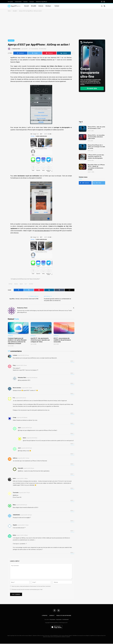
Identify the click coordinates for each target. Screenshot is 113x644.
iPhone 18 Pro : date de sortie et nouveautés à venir (96, 128)
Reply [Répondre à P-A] (72, 414)
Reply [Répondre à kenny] (72, 553)
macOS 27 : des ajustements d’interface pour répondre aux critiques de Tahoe (40, 340)
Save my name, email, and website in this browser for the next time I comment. (31, 587)
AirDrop (11, 284)
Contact (57, 6)
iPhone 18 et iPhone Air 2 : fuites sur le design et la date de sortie (96, 147)
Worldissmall (65, 620)
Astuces (41, 6)
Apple (21, 284)
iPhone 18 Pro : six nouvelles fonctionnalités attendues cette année (96, 137)
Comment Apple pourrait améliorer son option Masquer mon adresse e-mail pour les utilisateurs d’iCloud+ (17, 341)
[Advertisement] (56, 25)
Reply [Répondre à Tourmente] (72, 501)
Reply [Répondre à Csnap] (72, 424)
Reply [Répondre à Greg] (72, 374)
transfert (31, 284)
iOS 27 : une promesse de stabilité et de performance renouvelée (62, 340)
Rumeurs (26, 2)
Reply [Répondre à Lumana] (72, 361)
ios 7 (26, 284)
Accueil (26, 6)
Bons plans (10, 2)
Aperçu (16, 284)
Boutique (48, 6)
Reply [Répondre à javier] (72, 489)
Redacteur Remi (16, 49)
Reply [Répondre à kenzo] (72, 444)
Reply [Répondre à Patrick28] (72, 474)
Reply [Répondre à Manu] (72, 511)
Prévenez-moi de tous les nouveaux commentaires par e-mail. (27, 590)
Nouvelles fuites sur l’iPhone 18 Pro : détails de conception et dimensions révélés (96, 167)
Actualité (34, 6)
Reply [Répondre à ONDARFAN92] (72, 521)
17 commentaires (34, 49)
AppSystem (59, 620)
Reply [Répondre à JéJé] (72, 434)
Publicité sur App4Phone (41, 2)
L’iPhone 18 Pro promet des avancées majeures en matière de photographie (96, 156)
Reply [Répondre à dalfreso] (72, 464)
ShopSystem (52, 620)
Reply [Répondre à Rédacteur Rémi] (72, 384)
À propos (32, 2)
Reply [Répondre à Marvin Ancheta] (72, 394)
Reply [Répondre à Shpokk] (72, 531)
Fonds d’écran (18, 2)
